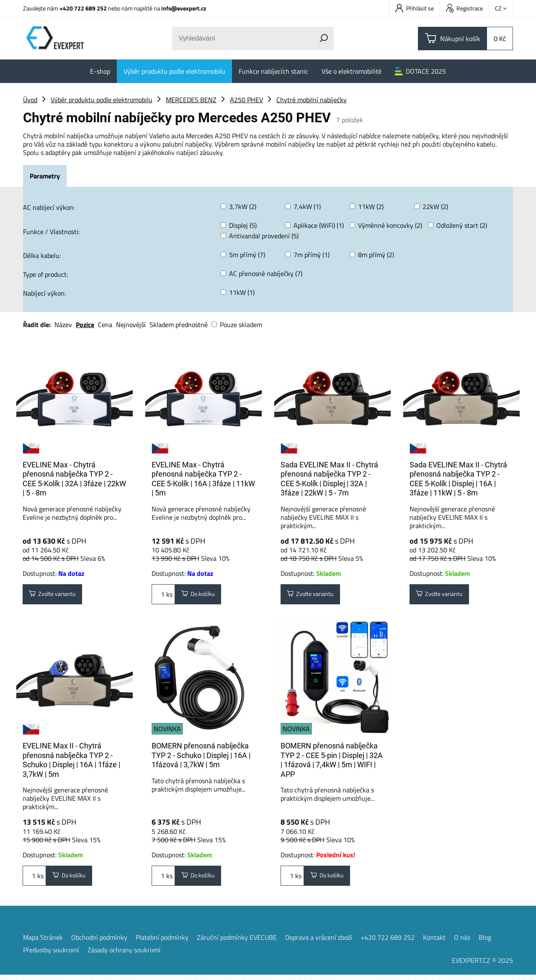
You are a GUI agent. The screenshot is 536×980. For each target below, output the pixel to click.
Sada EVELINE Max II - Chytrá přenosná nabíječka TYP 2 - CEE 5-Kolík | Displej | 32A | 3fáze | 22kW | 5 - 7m (329, 479)
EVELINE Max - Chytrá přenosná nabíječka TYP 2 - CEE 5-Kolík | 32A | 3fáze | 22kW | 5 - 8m (74, 479)
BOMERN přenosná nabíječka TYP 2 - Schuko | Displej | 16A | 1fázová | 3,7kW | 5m (201, 758)
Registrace (464, 8)
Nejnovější (131, 325)
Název (63, 325)
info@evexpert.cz (184, 8)
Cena (105, 325)
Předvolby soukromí (51, 955)
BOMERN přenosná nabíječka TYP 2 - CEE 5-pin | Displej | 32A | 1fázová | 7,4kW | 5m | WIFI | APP (332, 762)
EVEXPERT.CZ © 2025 (482, 965)
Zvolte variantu (57, 596)
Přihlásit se (415, 8)
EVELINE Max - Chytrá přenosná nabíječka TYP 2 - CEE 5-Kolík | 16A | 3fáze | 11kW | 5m (203, 479)
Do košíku (201, 596)
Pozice (85, 325)
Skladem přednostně (179, 325)
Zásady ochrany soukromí (124, 955)
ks (163, 596)
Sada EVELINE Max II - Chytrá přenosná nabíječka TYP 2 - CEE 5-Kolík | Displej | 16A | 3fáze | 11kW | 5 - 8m (458, 479)
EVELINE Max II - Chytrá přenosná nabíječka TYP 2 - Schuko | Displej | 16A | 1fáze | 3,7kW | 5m (71, 762)
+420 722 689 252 (83, 8)
